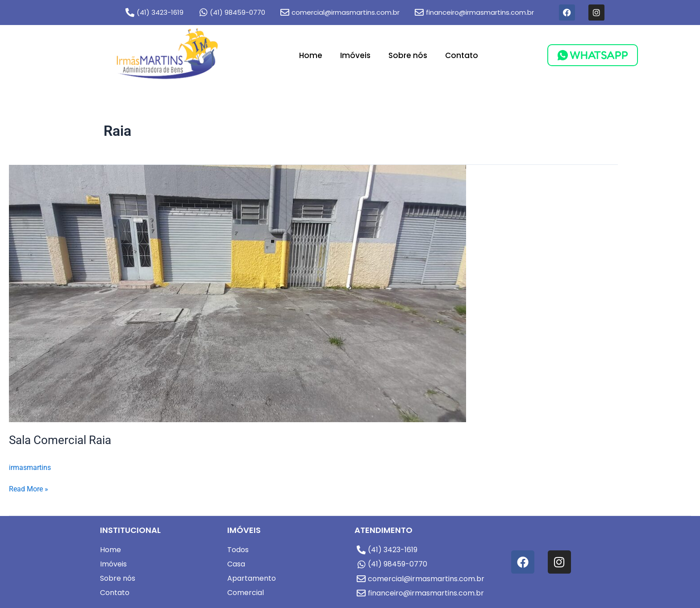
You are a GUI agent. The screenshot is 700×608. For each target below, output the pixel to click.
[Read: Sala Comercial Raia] (237, 293)
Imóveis (355, 55)
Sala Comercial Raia (60, 440)
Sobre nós (408, 55)
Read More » (29, 488)
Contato (462, 55)
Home (311, 55)
